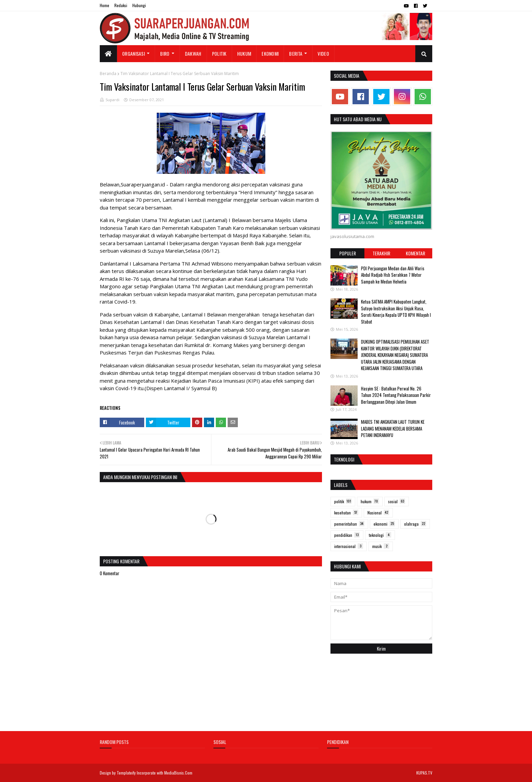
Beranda (108, 74)
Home (104, 5)
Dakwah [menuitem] (193, 53)
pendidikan (347, 535)
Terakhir (381, 253)
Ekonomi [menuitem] (270, 53)
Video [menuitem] (323, 53)
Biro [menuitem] (165, 53)
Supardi (112, 100)
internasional (349, 546)
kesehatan (346, 513)
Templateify (126, 773)
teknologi (380, 535)
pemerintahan (349, 524)
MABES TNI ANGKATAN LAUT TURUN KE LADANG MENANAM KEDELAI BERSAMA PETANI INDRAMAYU (393, 428)
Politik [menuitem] (219, 53)
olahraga (415, 524)
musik (381, 546)
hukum (370, 501)
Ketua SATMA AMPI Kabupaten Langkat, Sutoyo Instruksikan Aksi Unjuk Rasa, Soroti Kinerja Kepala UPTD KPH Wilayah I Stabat (396, 312)
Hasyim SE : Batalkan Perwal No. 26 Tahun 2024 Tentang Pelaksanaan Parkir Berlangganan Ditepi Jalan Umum (396, 395)
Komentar (415, 253)
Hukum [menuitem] (244, 53)
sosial (397, 501)
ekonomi (384, 524)
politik (343, 501)
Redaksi (121, 5)
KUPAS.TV (424, 773)
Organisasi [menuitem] (134, 53)
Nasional (378, 513)
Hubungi (139, 5)
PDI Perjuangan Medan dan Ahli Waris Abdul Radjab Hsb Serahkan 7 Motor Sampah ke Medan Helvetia (393, 275)
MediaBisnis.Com (178, 773)
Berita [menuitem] (296, 53)
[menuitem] (108, 54)
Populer (348, 253)
